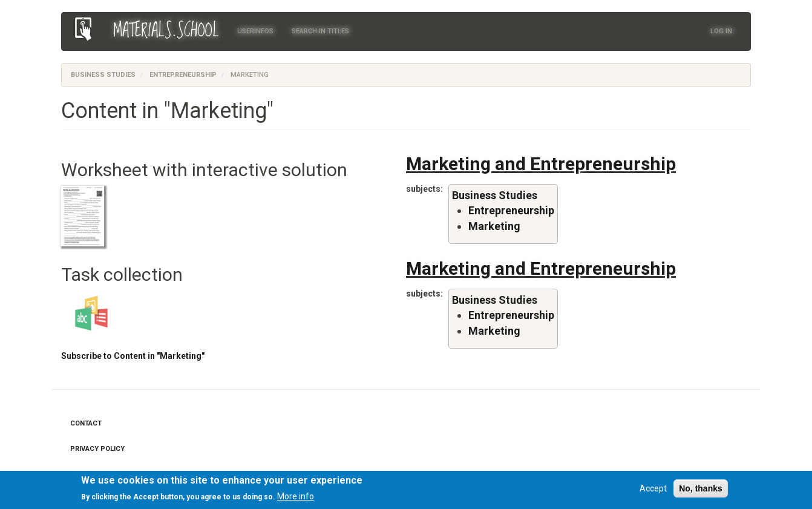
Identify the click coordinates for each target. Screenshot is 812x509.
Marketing (494, 226)
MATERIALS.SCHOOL (166, 31)
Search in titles (320, 31)
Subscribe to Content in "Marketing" (133, 356)
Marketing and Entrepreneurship (541, 164)
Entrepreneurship (183, 75)
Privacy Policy (97, 449)
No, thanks (701, 489)
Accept (653, 489)
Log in (721, 31)
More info (296, 498)
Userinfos (255, 31)
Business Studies (103, 75)
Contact (86, 423)
